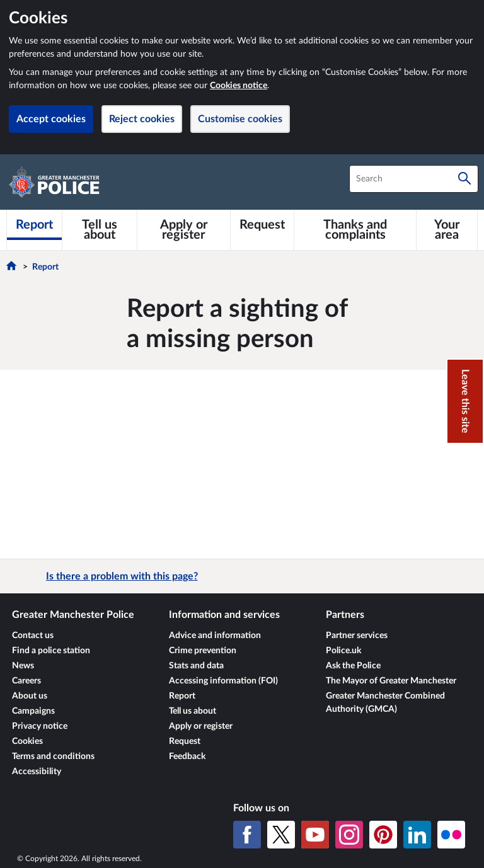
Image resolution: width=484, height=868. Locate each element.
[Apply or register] (184, 230)
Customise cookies (240, 119)
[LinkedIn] (417, 835)
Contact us (33, 636)
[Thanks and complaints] (355, 230)
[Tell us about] (100, 230)
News (23, 666)
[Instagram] (349, 835)
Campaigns (33, 711)
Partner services (357, 636)
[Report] (34, 225)
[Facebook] (247, 835)
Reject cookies (142, 119)
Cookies (27, 741)
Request (185, 741)
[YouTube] (315, 835)
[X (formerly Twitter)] (281, 835)
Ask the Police (353, 666)
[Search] (464, 179)
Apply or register (201, 726)
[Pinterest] (383, 835)
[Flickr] (451, 835)
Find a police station (51, 651)
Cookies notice (239, 86)
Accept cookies (51, 119)
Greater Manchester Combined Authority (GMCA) (385, 703)
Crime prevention (203, 651)
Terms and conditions (53, 757)
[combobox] (414, 179)
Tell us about (193, 711)
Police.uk (343, 651)
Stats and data (196, 666)
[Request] (262, 225)
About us (30, 696)
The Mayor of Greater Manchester (391, 681)
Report (45, 267)
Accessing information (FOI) (223, 681)
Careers (26, 681)
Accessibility (37, 772)
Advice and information (215, 636)
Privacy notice (40, 726)
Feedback (187, 757)
